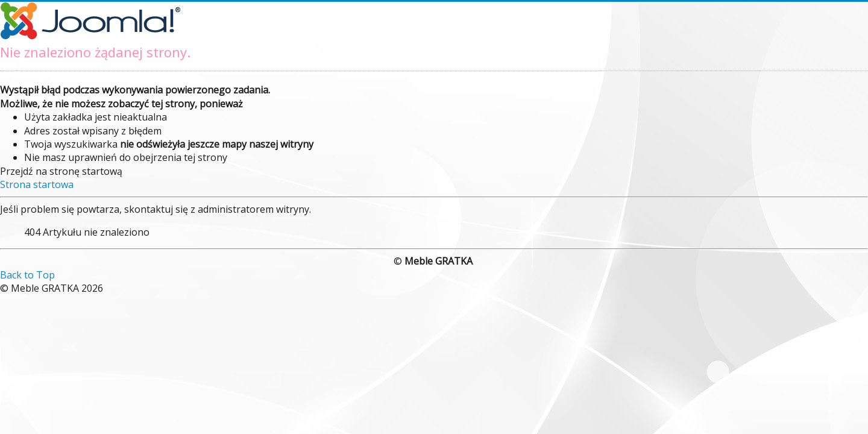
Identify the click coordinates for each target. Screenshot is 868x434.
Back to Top (27, 275)
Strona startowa (37, 184)
